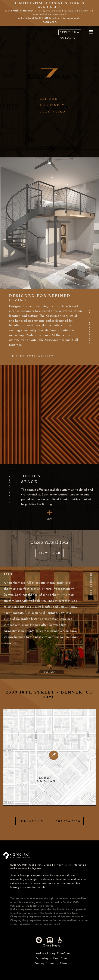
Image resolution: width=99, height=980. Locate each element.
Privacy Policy (62, 865)
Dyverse (37, 869)
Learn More (49, 22)
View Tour (49, 553)
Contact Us (31, 821)
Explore (49, 668)
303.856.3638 (68, 821)
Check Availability (33, 356)
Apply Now (70, 32)
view (49, 515)
